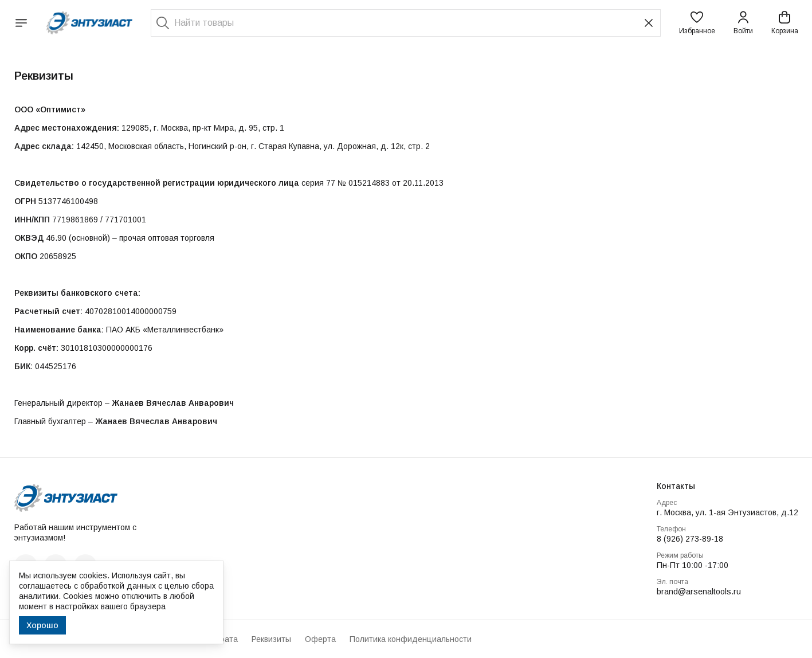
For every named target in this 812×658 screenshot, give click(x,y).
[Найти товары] (406, 23)
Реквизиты (271, 639)
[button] (697, 23)
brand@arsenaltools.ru (699, 592)
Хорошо (42, 625)
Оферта (320, 639)
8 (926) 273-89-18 (690, 539)
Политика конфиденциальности (411, 639)
